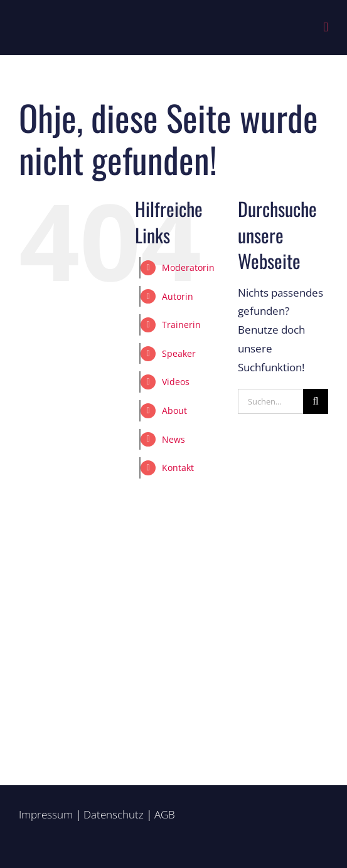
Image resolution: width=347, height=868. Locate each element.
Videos (176, 382)
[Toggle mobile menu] (326, 27)
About (174, 410)
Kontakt (178, 468)
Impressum (46, 814)
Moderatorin (188, 267)
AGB (165, 814)
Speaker (179, 353)
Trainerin (181, 325)
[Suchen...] (270, 401)
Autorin (178, 296)
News (173, 439)
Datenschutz (114, 814)
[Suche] (316, 401)
